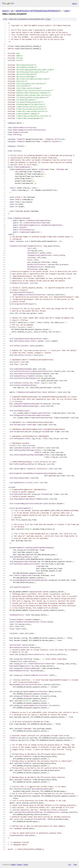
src (12, 11)
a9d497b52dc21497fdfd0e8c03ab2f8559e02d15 (38, 11)
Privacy (19, 865)
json (75, 864)
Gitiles (13, 865)
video (67, 11)
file (48, 19)
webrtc (6, 11)
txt (70, 864)
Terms (26, 865)
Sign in (74, 3)
